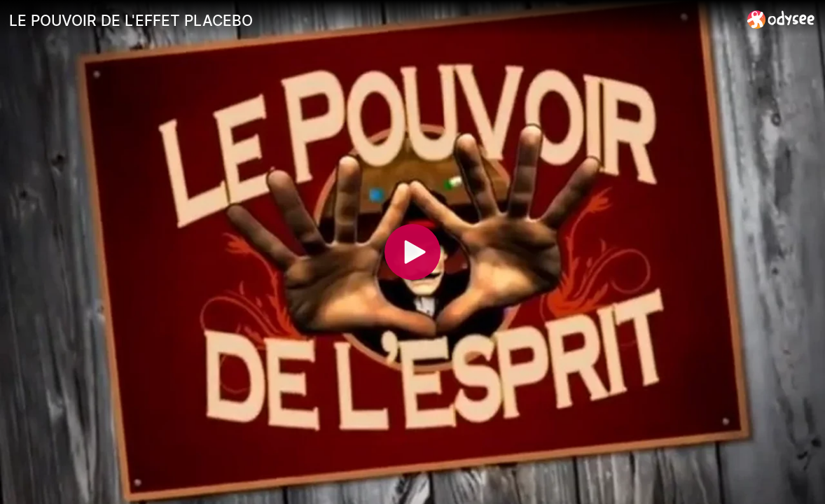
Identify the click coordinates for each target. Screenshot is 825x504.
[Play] (412, 252)
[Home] (781, 19)
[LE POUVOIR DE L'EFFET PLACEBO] (373, 20)
